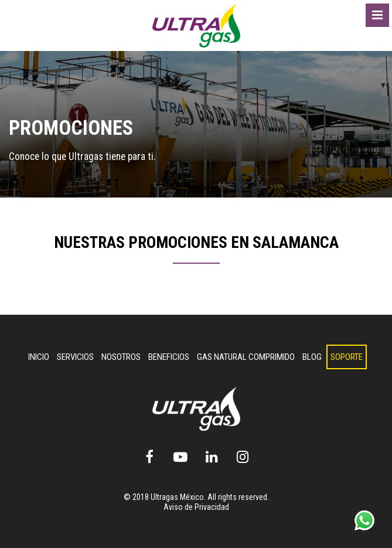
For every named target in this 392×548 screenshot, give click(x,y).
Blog (312, 357)
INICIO (39, 357)
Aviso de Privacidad (196, 507)
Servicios (75, 357)
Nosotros (121, 357)
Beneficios (169, 357)
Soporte (347, 357)
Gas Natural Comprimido (246, 357)
